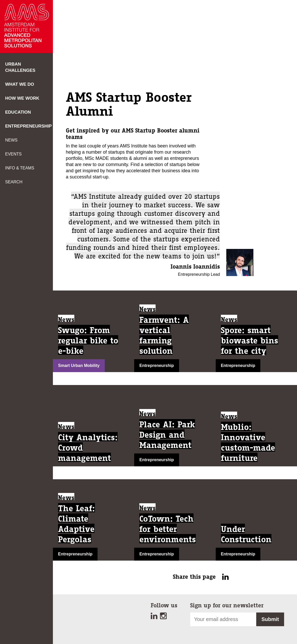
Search (14, 182)
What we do (20, 84)
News (11, 140)
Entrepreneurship (28, 126)
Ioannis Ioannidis (195, 267)
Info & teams (20, 168)
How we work (22, 98)
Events (13, 154)
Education (18, 112)
